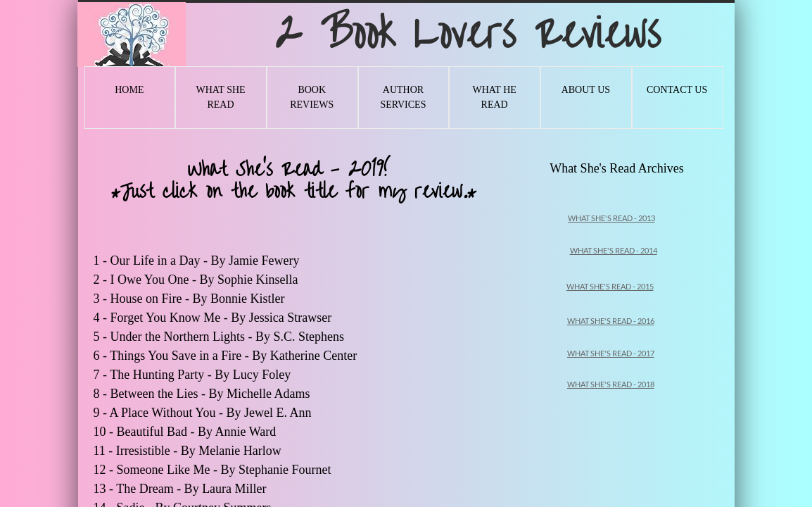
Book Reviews (312, 97)
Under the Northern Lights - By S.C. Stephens (229, 337)
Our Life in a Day (156, 261)
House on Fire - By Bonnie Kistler (199, 299)
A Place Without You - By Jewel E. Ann (212, 413)
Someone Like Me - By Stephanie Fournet (226, 470)
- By (214, 261)
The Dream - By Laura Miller (193, 489)
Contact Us (677, 90)
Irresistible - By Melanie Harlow (200, 451)
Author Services (403, 97)
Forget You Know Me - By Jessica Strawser (223, 318)
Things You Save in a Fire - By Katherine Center (235, 356)
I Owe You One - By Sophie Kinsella (204, 280)
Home (129, 90)
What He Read (494, 97)
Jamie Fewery (266, 261)
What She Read (220, 97)
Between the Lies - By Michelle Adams (212, 394)
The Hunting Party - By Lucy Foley (202, 375)
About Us (586, 90)
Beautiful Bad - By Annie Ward (198, 432)
